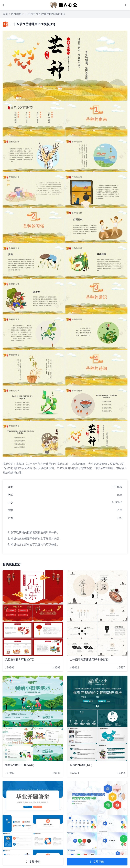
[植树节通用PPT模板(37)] (33, 718)
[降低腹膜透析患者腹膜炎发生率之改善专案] (97, 824)
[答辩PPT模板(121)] (33, 824)
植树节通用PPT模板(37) (20, 765)
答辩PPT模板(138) (81, 765)
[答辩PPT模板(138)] (97, 718)
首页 (5, 14)
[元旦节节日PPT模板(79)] (33, 613)
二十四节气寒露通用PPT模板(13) (90, 660)
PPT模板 (16, 14)
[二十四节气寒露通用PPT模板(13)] (97, 613)
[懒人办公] (63, 5)
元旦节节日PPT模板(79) (20, 660)
